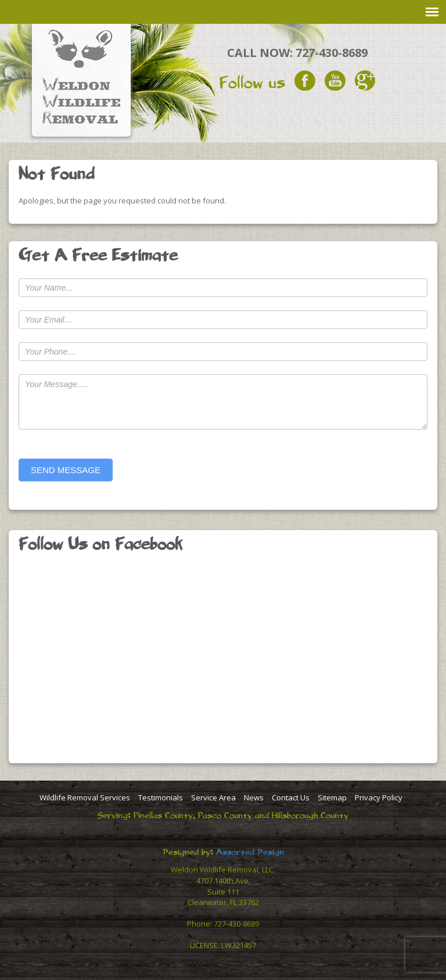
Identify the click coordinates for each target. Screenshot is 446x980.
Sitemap (332, 797)
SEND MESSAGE (66, 470)
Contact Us (291, 797)
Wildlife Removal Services (85, 797)
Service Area (213, 797)
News (254, 797)
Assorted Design (250, 852)
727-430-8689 (332, 53)
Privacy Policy (379, 797)
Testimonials (161, 797)
